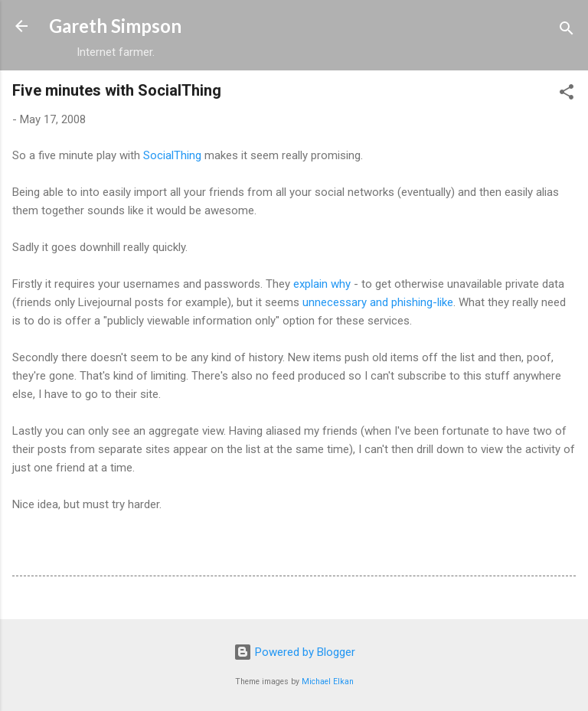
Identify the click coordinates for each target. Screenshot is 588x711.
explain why (322, 284)
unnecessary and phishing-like (378, 302)
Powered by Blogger (294, 652)
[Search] (567, 31)
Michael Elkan (328, 682)
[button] (567, 95)
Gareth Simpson (115, 26)
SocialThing (172, 155)
